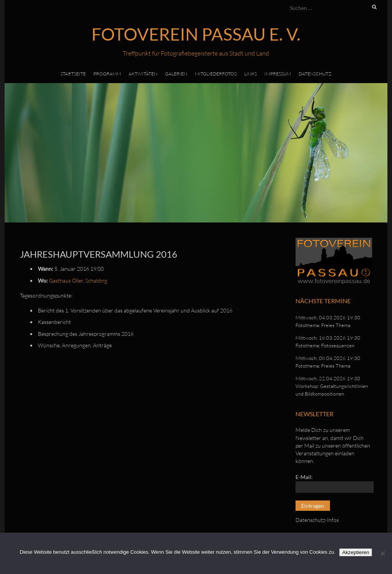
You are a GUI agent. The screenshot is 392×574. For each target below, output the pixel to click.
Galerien (176, 74)
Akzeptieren (356, 552)
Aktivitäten (143, 74)
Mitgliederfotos (216, 74)
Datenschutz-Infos (317, 520)
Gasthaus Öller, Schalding (78, 280)
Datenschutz (315, 74)
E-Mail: (304, 477)
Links (251, 74)
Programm (107, 74)
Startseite (73, 74)
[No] (382, 553)
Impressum (278, 74)
